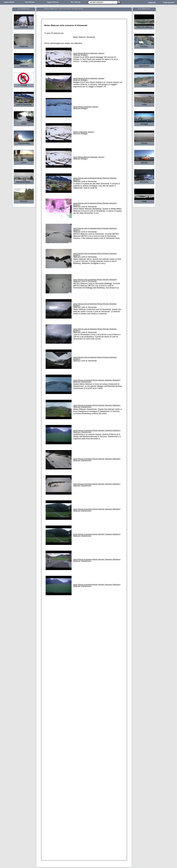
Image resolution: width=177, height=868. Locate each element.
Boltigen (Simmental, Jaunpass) (84, 132)
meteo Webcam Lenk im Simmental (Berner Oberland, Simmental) (95, 279)
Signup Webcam (53, 2)
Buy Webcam (76, 2)
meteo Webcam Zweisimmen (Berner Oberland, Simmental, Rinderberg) (97, 380)
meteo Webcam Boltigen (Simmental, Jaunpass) (89, 53)
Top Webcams (30, 2)
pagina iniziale (9, 2)
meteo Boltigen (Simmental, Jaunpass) (86, 107)
